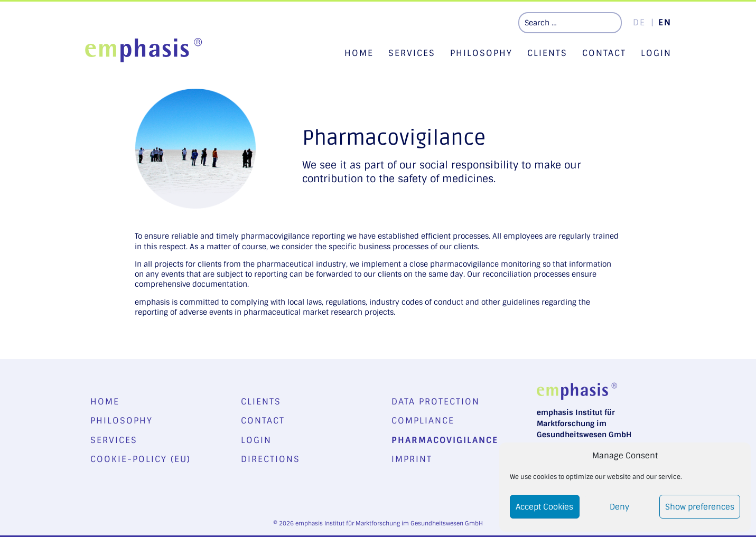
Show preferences (700, 507)
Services (412, 53)
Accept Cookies (544, 507)
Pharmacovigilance (445, 440)
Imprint (412, 459)
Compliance (423, 421)
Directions (270, 459)
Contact (604, 53)
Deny (619, 507)
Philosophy (481, 53)
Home (359, 53)
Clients (547, 53)
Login (656, 53)
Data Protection (436, 402)
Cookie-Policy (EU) (141, 459)
